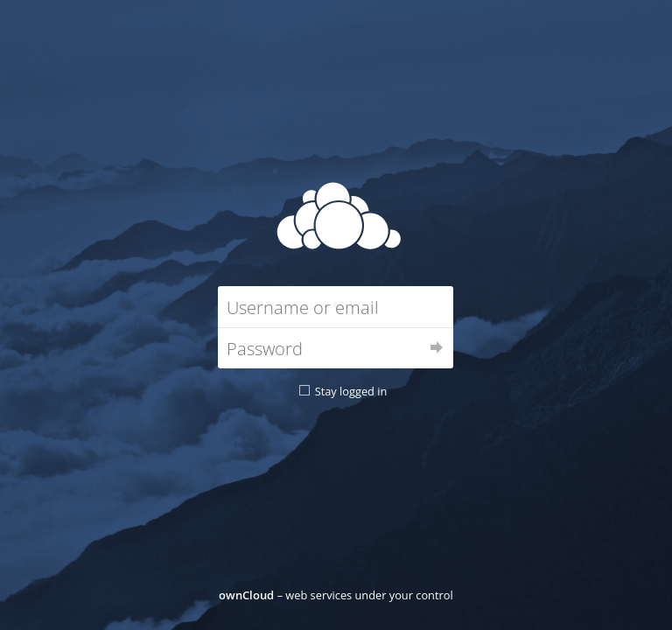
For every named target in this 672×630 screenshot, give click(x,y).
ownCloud (246, 595)
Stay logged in (351, 391)
